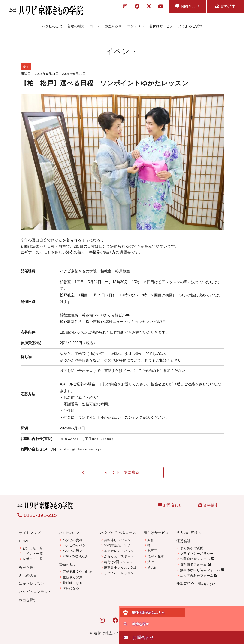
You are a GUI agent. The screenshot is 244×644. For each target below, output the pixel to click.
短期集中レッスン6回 (120, 564)
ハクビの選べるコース (118, 529)
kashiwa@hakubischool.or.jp (83, 445)
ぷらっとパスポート (119, 553)
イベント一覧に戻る (122, 473)
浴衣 (151, 558)
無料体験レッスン (117, 536)
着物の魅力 (76, 24)
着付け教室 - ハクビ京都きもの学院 (124, 629)
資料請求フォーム (193, 561)
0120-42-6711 (91, 435)
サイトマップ (30, 529)
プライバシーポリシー (197, 550)
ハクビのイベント (76, 542)
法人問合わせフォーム (197, 572)
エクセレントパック (119, 547)
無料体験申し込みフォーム (200, 566)
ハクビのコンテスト (35, 588)
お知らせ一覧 (33, 544)
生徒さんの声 (73, 573)
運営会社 (184, 537)
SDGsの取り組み (75, 553)
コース (95, 24)
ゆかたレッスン (32, 580)
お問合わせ (187, 6)
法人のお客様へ (189, 529)
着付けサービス (161, 24)
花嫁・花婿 (156, 553)
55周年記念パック (117, 542)
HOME (24, 537)
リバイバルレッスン (119, 569)
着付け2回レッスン (118, 558)
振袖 (151, 536)
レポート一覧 (33, 555)
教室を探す (113, 24)
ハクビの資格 (73, 536)
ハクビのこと (52, 24)
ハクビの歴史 (73, 547)
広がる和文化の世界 (78, 568)
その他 (152, 564)
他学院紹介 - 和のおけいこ (198, 580)
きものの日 (28, 572)
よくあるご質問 (190, 24)
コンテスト (136, 24)
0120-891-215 (37, 511)
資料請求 (225, 6)
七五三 (152, 547)
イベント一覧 (33, 550)
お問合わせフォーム (195, 555)
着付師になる (73, 579)
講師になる (71, 585)
